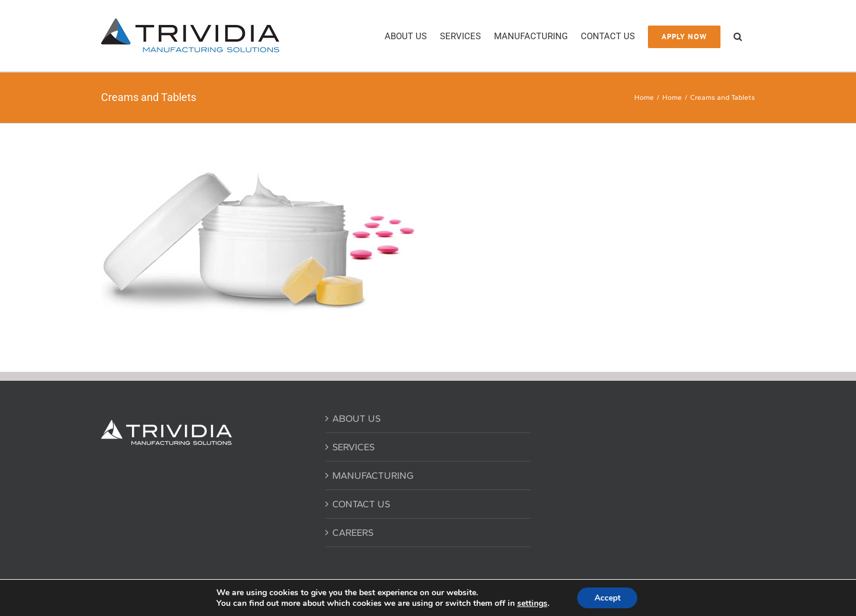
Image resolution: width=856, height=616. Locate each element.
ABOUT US (356, 418)
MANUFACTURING (373, 476)
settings (531, 603)
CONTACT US (361, 504)
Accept (608, 597)
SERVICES (353, 447)
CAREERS (353, 533)
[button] (738, 36)
